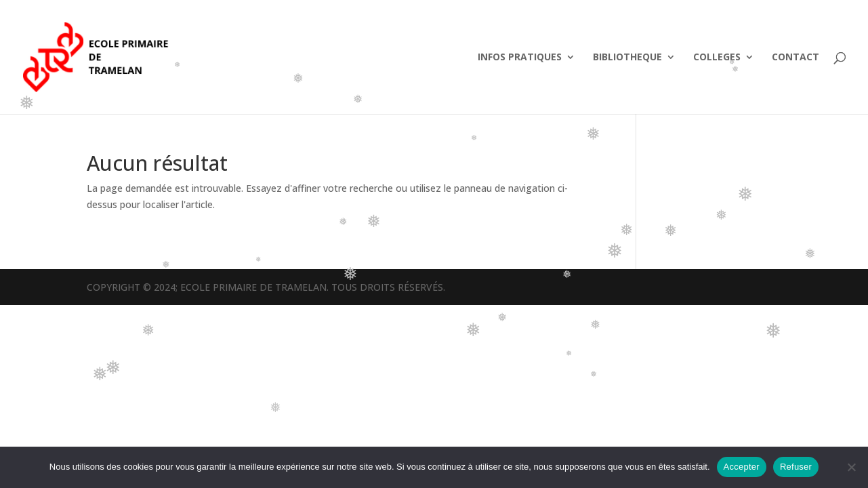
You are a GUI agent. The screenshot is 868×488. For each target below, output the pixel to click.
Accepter (742, 467)
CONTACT (795, 58)
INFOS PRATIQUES (520, 58)
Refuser (796, 467)
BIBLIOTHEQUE (627, 58)
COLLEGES (717, 58)
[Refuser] (851, 467)
